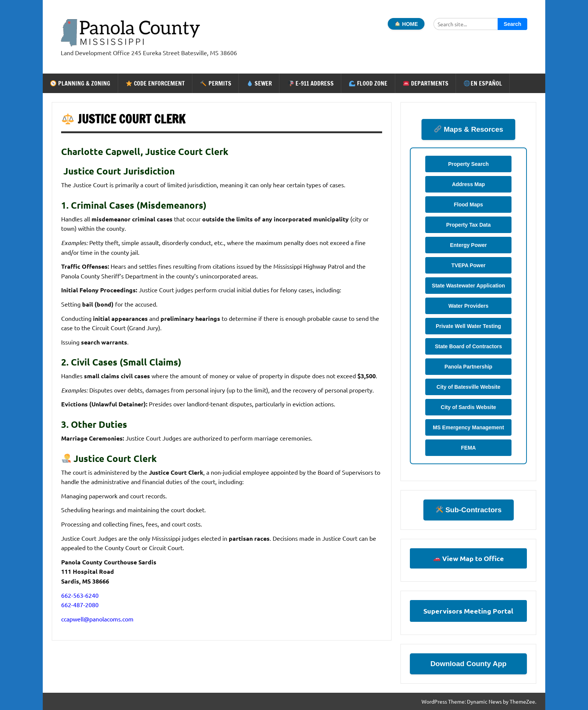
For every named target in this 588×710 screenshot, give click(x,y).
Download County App (469, 664)
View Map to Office (469, 558)
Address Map (468, 184)
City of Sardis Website (468, 407)
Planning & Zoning (80, 83)
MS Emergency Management (468, 427)
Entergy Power (468, 245)
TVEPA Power (469, 265)
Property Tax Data (469, 225)
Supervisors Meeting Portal (468, 611)
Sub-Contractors (469, 510)
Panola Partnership (468, 367)
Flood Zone (368, 83)
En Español (483, 83)
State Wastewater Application (469, 286)
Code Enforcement (155, 83)
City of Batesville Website (468, 387)
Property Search (468, 164)
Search (512, 24)
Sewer (259, 83)
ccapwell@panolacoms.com (97, 619)
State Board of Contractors (469, 346)
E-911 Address (311, 83)
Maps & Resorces (469, 129)
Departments (426, 83)
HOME (406, 24)
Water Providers (469, 306)
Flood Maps (468, 205)
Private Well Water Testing (468, 326)
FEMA (468, 448)
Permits (216, 83)
